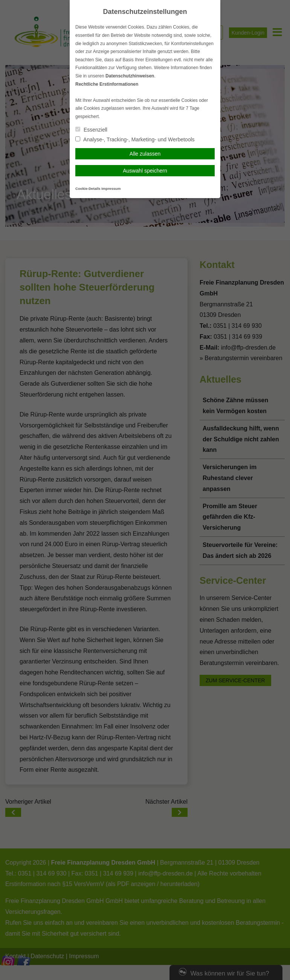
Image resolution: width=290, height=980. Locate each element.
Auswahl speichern (145, 171)
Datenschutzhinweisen (130, 76)
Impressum (111, 189)
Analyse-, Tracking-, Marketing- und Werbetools (135, 139)
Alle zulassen (145, 154)
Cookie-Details (88, 189)
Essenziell (91, 130)
